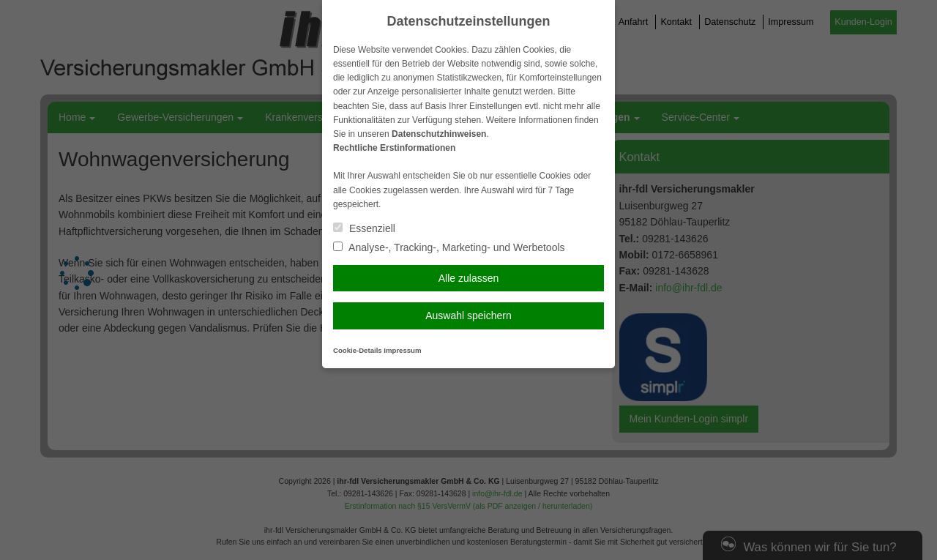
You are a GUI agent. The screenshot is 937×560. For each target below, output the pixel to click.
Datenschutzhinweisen (439, 134)
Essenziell (364, 228)
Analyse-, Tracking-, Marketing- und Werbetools (449, 247)
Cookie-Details (358, 350)
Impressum (402, 350)
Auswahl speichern (468, 316)
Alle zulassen (469, 278)
